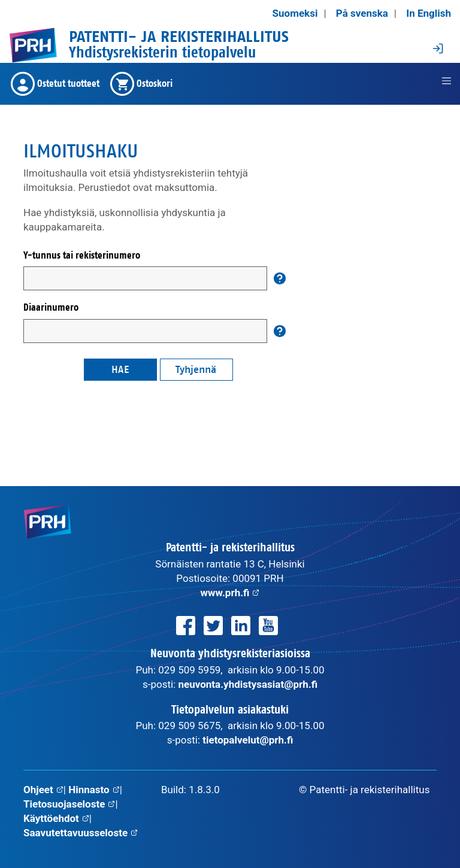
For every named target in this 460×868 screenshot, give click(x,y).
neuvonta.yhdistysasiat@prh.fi (248, 684)
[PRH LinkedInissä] (241, 626)
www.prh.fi (230, 593)
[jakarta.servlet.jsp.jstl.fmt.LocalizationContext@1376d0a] (446, 81)
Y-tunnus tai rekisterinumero (82, 255)
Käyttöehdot (56, 818)
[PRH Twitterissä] (213, 626)
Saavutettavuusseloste (81, 833)
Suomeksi (295, 13)
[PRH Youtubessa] (268, 626)
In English (429, 13)
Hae (120, 370)
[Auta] (280, 278)
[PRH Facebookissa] (186, 626)
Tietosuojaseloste (69, 804)
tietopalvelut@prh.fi (248, 740)
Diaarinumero (51, 307)
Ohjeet (43, 790)
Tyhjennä (196, 370)
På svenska (362, 13)
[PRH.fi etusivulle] (33, 45)
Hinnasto (94, 790)
